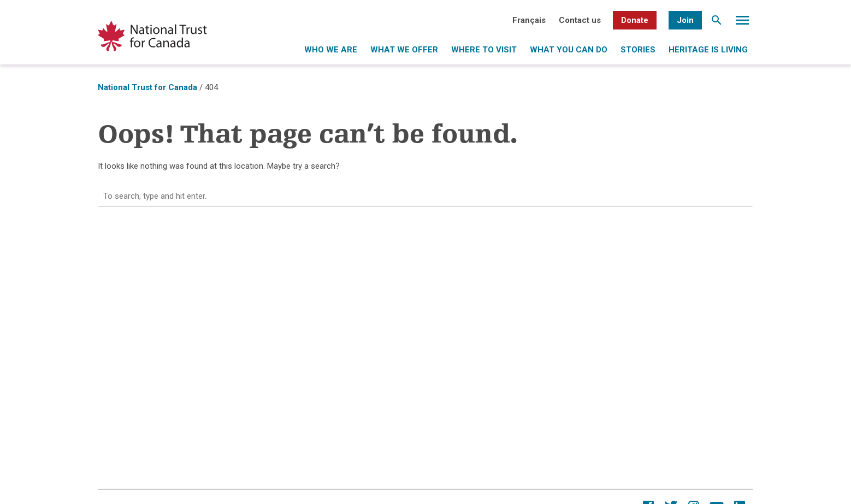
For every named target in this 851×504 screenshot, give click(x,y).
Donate (635, 20)
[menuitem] (529, 20)
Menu (742, 23)
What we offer (404, 50)
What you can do (569, 50)
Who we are (331, 50)
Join (685, 20)
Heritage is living (708, 50)
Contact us (580, 20)
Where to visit (484, 50)
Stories (638, 50)
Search (717, 23)
